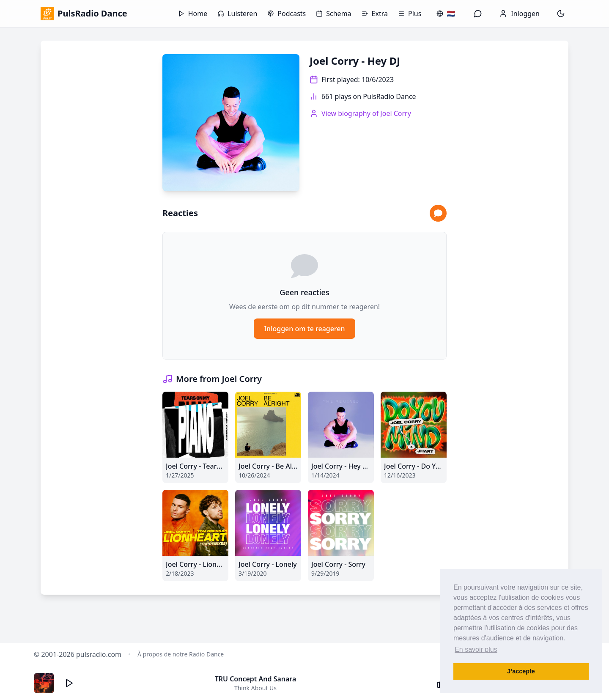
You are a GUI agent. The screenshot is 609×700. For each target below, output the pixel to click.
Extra (375, 14)
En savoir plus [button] (476, 649)
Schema (333, 14)
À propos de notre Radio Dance (181, 654)
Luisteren (237, 14)
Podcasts (287, 14)
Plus (410, 14)
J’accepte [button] (521, 671)
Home (193, 14)
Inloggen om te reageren (304, 329)
